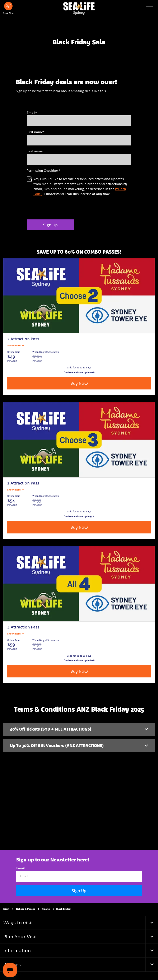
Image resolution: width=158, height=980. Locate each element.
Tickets (46, 909)
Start (6, 909)
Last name (35, 151)
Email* (32, 113)
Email (21, 868)
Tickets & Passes (25, 909)
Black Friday (63, 909)
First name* (36, 132)
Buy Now (79, 383)
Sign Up (50, 225)
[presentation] (59, 208)
